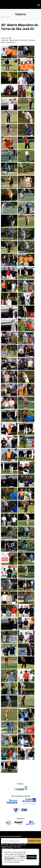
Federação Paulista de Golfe (13, 5)
